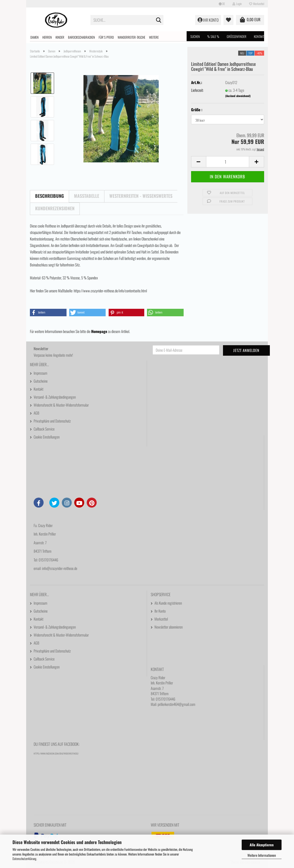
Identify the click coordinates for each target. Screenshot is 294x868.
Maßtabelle (87, 196)
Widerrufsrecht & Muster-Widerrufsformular (61, 405)
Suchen (195, 36)
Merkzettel (257, 4)
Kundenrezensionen (55, 208)
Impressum (40, 373)
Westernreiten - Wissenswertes (141, 196)
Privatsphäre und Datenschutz (52, 421)
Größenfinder (237, 36)
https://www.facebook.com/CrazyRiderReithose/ (56, 754)
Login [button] (237, 4)
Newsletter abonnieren (169, 627)
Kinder (60, 37)
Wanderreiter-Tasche (131, 37)
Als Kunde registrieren (168, 603)
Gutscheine (41, 381)
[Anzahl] (228, 162)
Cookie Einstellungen (47, 437)
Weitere (154, 37)
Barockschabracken (81, 37)
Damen (35, 37)
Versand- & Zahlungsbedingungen (55, 397)
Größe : (197, 110)
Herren (47, 37)
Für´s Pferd (106, 37)
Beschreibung (49, 196)
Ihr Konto (160, 611)
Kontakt (259, 36)
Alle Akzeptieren (262, 845)
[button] (222, 4)
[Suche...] (159, 20)
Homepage (99, 331)
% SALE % (213, 36)
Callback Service (44, 429)
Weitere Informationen (262, 855)
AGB (37, 413)
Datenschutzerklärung (24, 859)
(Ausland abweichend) (238, 96)
